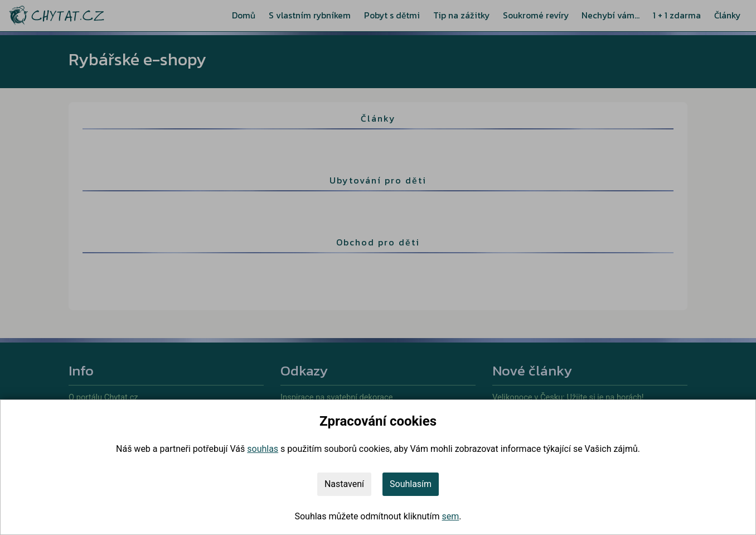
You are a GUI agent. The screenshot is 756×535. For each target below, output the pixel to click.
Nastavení (344, 484)
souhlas (263, 449)
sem (451, 516)
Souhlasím (411, 484)
